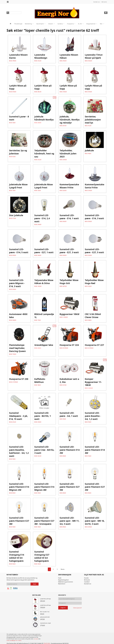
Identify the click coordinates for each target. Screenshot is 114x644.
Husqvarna (70, 24)
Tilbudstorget (18, 24)
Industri (51, 24)
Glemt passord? (77, 608)
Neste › (63, 569)
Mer (101, 24)
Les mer (36, 639)
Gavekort (87, 582)
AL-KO (80, 24)
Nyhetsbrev (62, 584)
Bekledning (28, 24)
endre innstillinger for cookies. (14, 640)
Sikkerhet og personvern (66, 582)
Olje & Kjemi (40, 24)
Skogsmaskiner (91, 24)
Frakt (60, 578)
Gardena (60, 24)
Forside (86, 578)
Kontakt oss (88, 584)
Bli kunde (87, 580)
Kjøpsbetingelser (63, 580)
